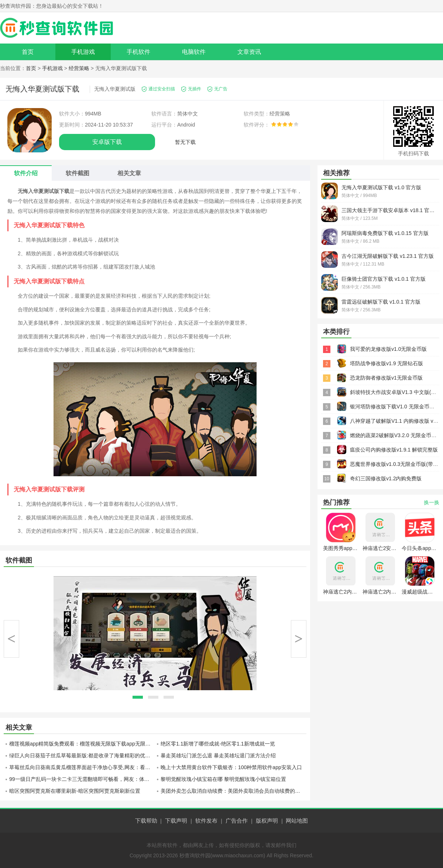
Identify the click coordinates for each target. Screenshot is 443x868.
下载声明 (176, 821)
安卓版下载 (107, 142)
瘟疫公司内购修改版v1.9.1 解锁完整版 (394, 450)
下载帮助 (146, 821)
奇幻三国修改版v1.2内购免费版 (386, 478)
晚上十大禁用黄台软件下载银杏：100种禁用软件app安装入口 (231, 767)
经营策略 (79, 68)
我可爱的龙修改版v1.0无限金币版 (388, 349)
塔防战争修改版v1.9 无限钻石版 (387, 363)
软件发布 (206, 821)
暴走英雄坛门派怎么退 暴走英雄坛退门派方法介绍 (218, 755)
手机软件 (138, 52)
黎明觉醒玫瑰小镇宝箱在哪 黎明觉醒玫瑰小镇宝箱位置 (223, 779)
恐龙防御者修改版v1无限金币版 (386, 378)
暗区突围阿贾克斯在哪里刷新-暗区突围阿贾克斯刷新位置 (75, 791)
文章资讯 (249, 52)
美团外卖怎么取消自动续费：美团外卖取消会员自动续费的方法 (233, 791)
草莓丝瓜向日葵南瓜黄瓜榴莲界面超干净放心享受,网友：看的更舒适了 (82, 767)
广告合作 (237, 821)
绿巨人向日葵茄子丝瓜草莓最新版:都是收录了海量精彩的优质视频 (82, 755)
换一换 (432, 502)
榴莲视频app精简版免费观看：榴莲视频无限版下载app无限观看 (82, 744)
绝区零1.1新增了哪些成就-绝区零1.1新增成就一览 (218, 744)
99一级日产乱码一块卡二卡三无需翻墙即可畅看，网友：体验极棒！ (82, 779)
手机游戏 (83, 52)
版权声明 (267, 821)
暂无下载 (185, 142)
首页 (28, 52)
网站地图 (297, 821)
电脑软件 (194, 52)
